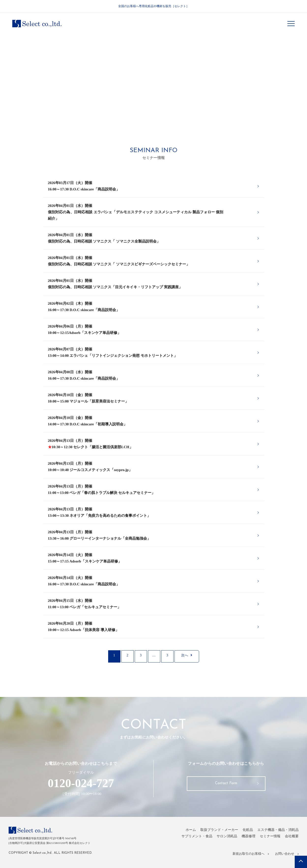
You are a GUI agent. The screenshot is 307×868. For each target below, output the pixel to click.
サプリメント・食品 (191, 839)
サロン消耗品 (223, 839)
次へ (187, 657)
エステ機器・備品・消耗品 (277, 832)
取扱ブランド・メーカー (214, 832)
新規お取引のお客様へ (249, 854)
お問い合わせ (284, 854)
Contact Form (226, 786)
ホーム (184, 832)
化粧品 (244, 832)
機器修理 (246, 839)
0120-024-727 (81, 785)
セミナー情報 (268, 839)
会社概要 (291, 839)
